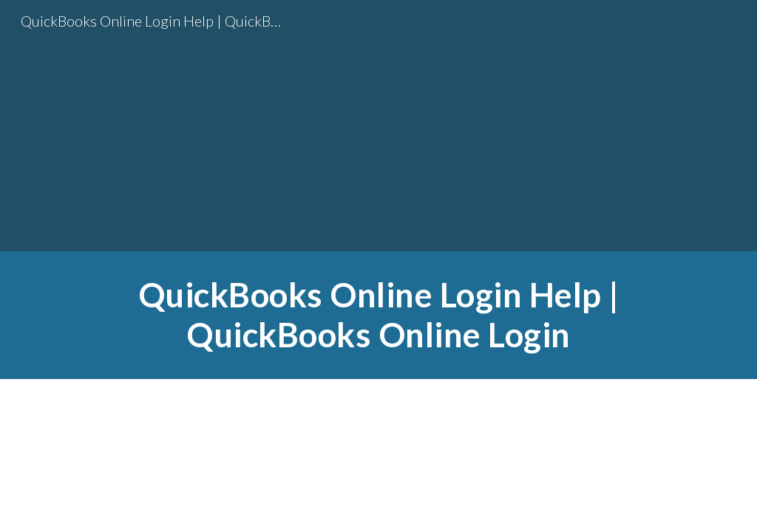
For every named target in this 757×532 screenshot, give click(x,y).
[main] (379, 315)
